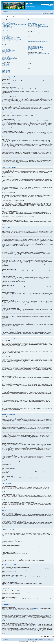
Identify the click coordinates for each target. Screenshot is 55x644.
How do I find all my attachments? (34, 61)
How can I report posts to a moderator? (9, 56)
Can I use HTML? (5, 65)
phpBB (24, 642)
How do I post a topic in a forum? (8, 46)
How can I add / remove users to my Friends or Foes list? (38, 41)
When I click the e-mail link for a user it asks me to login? (12, 42)
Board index (6, 12)
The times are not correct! (7, 36)
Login (52, 14)
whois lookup (33, 626)
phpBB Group (35, 608)
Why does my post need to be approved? (10, 58)
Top (4, 85)
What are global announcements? (8, 68)
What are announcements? (7, 69)
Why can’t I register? (6, 30)
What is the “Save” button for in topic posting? (10, 57)
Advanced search (50, 5)
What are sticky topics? (6, 70)
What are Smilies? (5, 66)
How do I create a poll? (6, 49)
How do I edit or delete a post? (8, 47)
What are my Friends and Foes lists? (35, 40)
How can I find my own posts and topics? (35, 50)
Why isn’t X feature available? (33, 66)
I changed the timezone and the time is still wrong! (11, 37)
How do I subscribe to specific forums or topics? (37, 55)
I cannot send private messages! (34, 33)
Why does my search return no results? (35, 46)
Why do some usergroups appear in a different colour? (38, 27)
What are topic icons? (6, 73)
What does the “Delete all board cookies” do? (10, 31)
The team (28, 639)
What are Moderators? (32, 22)
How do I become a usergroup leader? (35, 25)
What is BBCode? (5, 63)
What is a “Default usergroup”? (34, 28)
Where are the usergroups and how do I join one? (37, 24)
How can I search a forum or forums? (35, 45)
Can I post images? (6, 67)
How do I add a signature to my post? (9, 48)
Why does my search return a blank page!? (36, 47)
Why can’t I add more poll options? (8, 50)
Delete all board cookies (35, 639)
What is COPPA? (5, 29)
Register (48, 14)
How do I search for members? (34, 49)
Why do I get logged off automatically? (9, 23)
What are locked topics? (7, 71)
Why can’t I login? (5, 21)
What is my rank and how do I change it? (10, 41)
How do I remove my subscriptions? (34, 56)
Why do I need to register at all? (8, 22)
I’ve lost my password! (6, 25)
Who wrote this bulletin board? (33, 65)
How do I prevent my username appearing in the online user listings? (15, 24)
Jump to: (42, 636)
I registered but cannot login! (7, 27)
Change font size (52, 11)
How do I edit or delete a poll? (8, 52)
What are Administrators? (33, 21)
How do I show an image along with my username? (11, 40)
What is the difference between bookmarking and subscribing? (39, 54)
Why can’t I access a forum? (7, 53)
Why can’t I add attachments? (8, 54)
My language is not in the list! (7, 38)
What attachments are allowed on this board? (36, 60)
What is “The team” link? (32, 29)
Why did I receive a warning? (7, 55)
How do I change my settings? (8, 35)
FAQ (44, 14)
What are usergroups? (32, 23)
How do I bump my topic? (7, 60)
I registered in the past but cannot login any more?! (11, 28)
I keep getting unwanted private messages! (36, 34)
